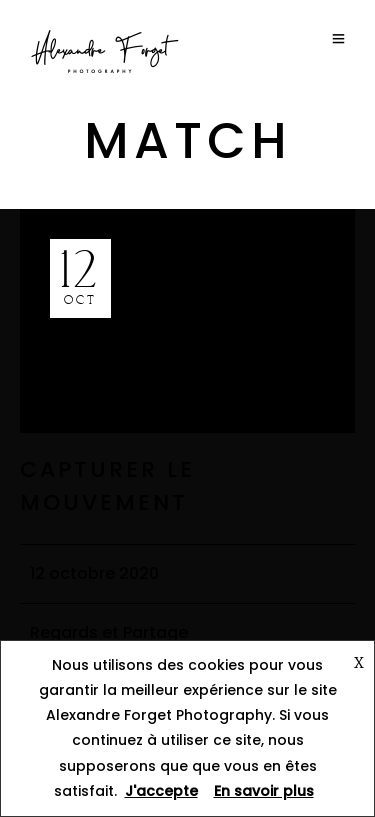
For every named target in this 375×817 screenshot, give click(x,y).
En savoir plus (264, 791)
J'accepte (161, 791)
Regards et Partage (109, 632)
